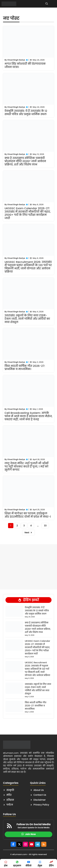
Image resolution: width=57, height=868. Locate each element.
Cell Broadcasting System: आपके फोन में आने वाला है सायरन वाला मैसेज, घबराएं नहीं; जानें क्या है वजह (28, 416)
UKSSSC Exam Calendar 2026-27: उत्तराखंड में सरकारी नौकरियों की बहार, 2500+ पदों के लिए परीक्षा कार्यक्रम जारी (28, 213)
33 (45, 526)
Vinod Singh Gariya (16, 60)
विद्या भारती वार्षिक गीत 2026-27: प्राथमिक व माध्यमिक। (25, 367)
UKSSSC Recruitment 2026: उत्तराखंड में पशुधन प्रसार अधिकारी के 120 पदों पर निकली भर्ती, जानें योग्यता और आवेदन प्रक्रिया (28, 267)
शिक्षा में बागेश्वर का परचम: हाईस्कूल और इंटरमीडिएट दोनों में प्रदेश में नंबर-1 (28, 515)
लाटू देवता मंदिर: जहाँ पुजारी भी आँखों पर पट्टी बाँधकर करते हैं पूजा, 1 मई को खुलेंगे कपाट (27, 466)
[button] (47, 4)
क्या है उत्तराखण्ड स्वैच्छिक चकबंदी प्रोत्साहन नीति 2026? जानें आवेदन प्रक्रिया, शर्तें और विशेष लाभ (25, 161)
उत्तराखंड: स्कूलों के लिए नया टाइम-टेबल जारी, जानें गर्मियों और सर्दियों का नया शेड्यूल (27, 319)
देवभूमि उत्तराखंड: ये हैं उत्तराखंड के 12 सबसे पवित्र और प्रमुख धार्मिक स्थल (26, 112)
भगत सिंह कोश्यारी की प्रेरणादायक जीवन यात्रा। (25, 65)
